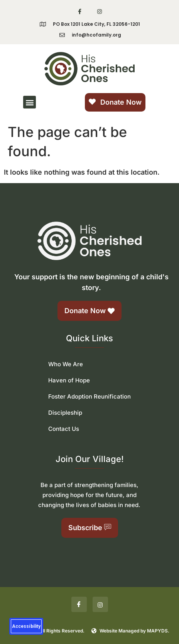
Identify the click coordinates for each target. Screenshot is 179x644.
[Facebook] (79, 604)
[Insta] (100, 604)
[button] (30, 102)
